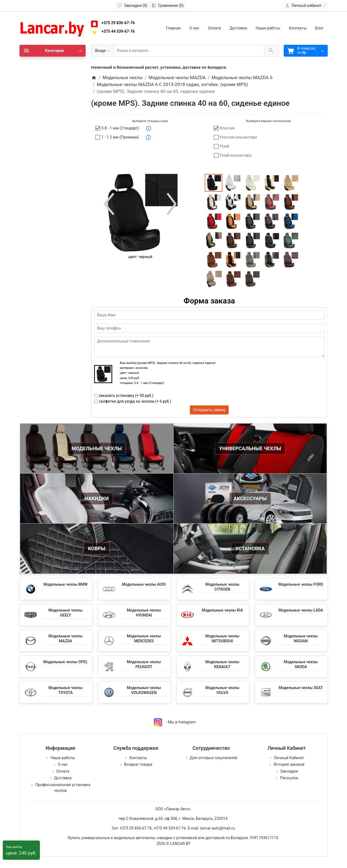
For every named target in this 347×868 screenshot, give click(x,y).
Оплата (215, 28)
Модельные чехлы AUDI (144, 584)
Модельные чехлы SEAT (301, 688)
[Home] (94, 78)
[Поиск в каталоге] (189, 51)
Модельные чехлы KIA (222, 610)
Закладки (289, 771)
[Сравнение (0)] (167, 5)
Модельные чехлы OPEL (65, 662)
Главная (173, 28)
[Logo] (53, 28)
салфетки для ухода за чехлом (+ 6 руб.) (135, 401)
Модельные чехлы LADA (301, 610)
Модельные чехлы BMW (66, 584)
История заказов (289, 764)
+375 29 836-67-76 (118, 23)
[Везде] (103, 51)
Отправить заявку (209, 410)
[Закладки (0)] (132, 5)
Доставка (238, 28)
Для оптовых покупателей (214, 758)
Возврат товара (138, 764)
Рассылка (289, 778)
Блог (320, 28)
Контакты (298, 28)
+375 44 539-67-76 (118, 31)
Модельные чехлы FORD (301, 584)
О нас (194, 28)
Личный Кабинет (289, 758)
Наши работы (268, 28)
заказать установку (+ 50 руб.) (126, 396)
